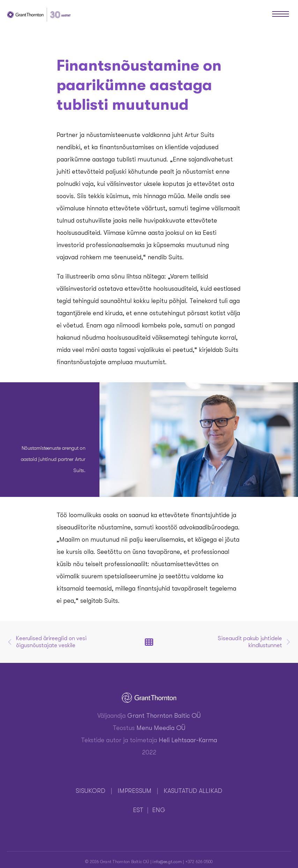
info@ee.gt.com (167, 862)
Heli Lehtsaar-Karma (188, 740)
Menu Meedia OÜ (161, 728)
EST (138, 810)
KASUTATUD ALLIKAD (193, 791)
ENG (159, 810)
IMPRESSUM (135, 791)
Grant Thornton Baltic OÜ (164, 716)
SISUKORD (91, 791)
